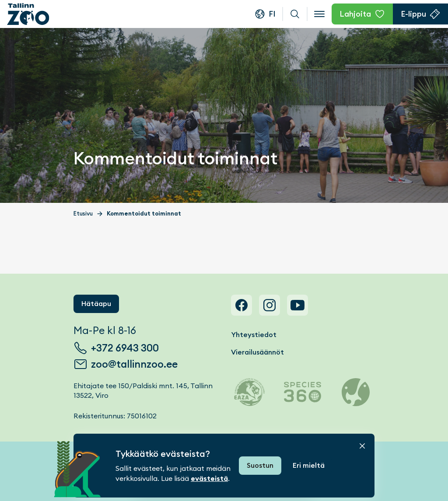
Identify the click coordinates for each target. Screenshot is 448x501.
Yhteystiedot (254, 335)
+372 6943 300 (125, 348)
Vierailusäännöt (257, 352)
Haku (295, 14)
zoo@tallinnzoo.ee (134, 364)
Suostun (260, 465)
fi (272, 14)
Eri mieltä (309, 465)
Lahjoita (355, 14)
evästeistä (209, 478)
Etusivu (83, 214)
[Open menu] (319, 14)
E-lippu (413, 14)
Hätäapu (96, 304)
